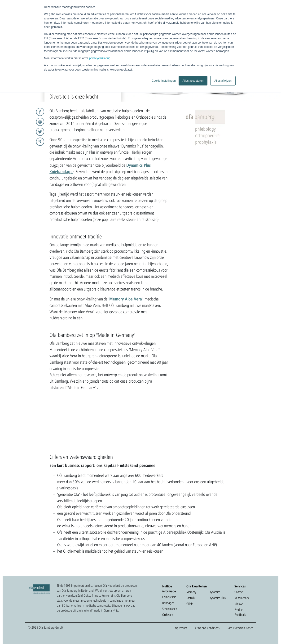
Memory (191, 592)
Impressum (180, 628)
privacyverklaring (100, 58)
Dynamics (215, 592)
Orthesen (168, 615)
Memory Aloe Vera (126, 299)
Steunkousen (170, 609)
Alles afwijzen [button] (223, 81)
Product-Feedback (240, 612)
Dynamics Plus (217, 598)
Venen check (242, 598)
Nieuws (239, 604)
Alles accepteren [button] (193, 81)
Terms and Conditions (207, 628)
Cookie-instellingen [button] (164, 81)
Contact (239, 592)
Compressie (169, 597)
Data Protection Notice (240, 628)
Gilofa (190, 604)
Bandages (168, 603)
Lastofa (191, 598)
